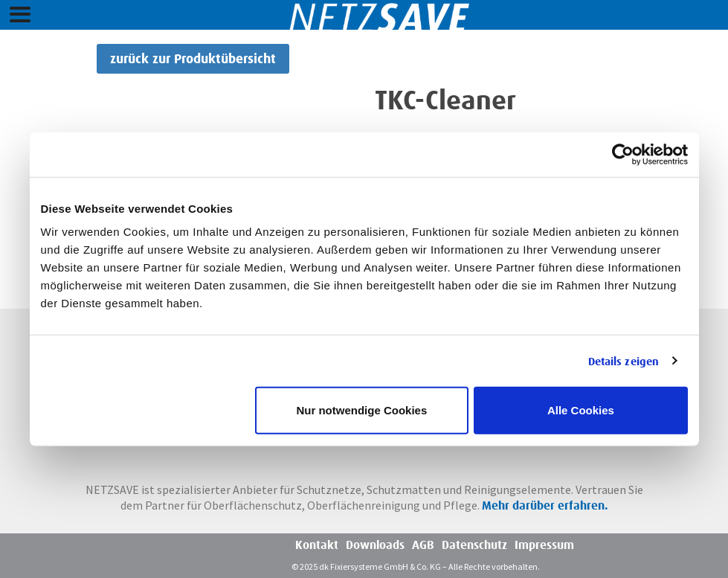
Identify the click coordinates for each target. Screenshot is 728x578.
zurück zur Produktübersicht (193, 58)
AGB (423, 545)
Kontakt (317, 545)
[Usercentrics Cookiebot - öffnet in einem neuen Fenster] (623, 154)
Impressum (544, 545)
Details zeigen (624, 361)
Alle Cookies (581, 410)
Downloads (375, 545)
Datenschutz (474, 545)
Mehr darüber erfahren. (545, 505)
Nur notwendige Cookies (361, 410)
